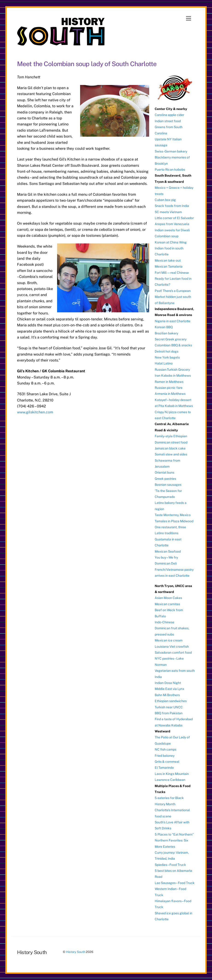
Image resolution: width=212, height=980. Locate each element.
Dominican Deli (166, 563)
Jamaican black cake (170, 448)
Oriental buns (164, 472)
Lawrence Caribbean (170, 780)
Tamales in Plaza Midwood (174, 521)
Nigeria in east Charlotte (173, 321)
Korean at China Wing (171, 242)
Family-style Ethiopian (171, 436)
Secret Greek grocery (171, 339)
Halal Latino (164, 363)
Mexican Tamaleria (169, 266)
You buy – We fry (166, 557)
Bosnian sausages (168, 485)
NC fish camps (166, 749)
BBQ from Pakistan (169, 713)
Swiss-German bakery (171, 151)
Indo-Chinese (164, 622)
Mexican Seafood (168, 551)
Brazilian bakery (166, 333)
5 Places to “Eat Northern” (174, 834)
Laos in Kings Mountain (172, 774)
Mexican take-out (168, 260)
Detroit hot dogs (167, 351)
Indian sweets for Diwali (172, 230)
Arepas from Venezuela (172, 224)
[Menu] (189, 18)
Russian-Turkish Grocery (172, 370)
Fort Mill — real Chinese (172, 273)
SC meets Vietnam (168, 212)
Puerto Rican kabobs (170, 169)
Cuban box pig (165, 200)
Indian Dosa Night (168, 683)
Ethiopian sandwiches (171, 701)
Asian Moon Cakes (168, 598)
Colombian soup (167, 236)
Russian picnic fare (169, 388)
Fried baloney (165, 756)
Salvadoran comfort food (173, 652)
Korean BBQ (164, 327)
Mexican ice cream (169, 640)
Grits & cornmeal (167, 762)
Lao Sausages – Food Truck (175, 883)
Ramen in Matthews (169, 382)
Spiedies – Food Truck (170, 865)
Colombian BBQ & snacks (173, 345)
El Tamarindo (164, 768)
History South (76, 952)
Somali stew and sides (171, 454)
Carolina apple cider (169, 115)
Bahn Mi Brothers (167, 695)
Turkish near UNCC (169, 707)
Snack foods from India (172, 206)
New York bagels (167, 357)
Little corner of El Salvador (174, 218)
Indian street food (168, 121)
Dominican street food (171, 442)
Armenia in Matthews (170, 394)
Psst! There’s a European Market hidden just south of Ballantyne (173, 297)
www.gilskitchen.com (35, 412)
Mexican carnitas (167, 604)
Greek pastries (165, 479)
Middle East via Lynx (170, 689)
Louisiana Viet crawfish (172, 647)
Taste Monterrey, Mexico (173, 515)
